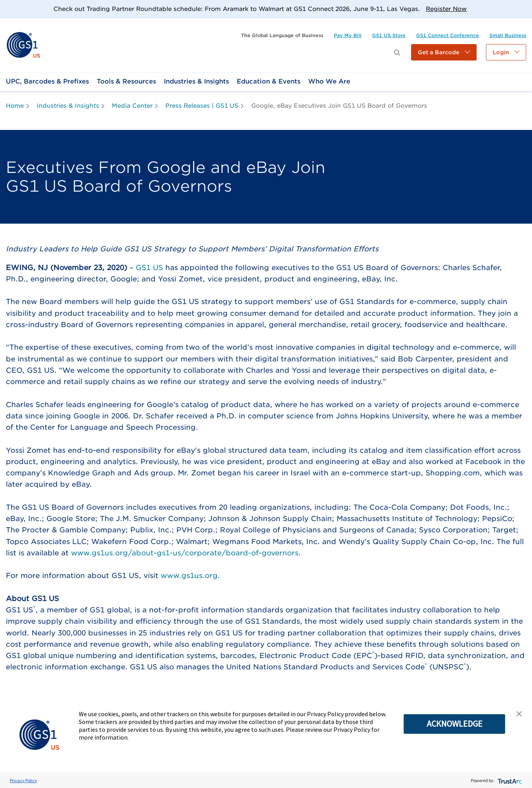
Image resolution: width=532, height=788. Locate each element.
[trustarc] (509, 780)
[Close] (523, 9)
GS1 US (149, 268)
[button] (444, 52)
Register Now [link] (446, 9)
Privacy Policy (23, 780)
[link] (23, 45)
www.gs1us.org (189, 575)
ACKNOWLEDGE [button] (455, 724)
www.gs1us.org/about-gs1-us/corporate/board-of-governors (185, 553)
